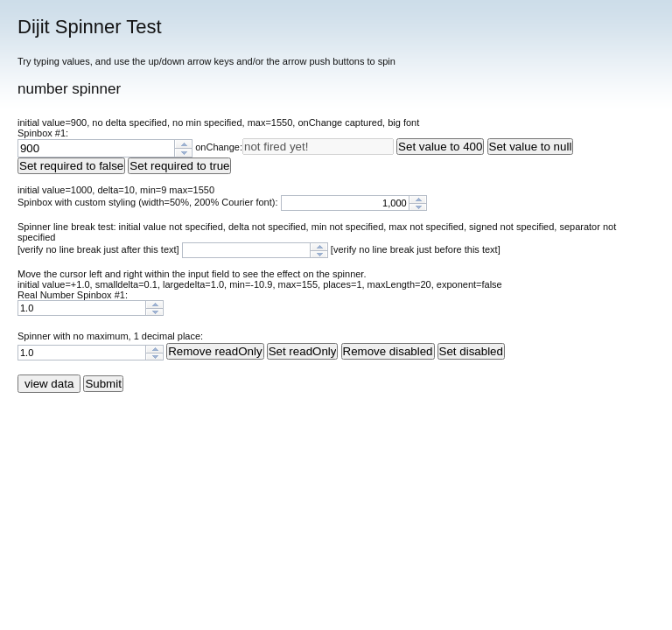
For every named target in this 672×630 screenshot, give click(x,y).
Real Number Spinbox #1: (73, 295)
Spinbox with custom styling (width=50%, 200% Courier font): (149, 202)
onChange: (219, 147)
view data (49, 384)
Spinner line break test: (68, 227)
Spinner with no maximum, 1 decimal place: (110, 336)
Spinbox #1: (43, 133)
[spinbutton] (96, 148)
